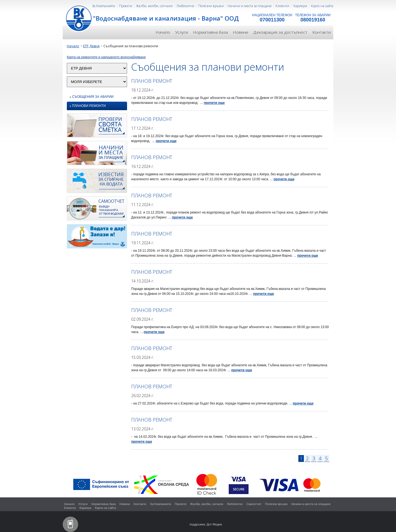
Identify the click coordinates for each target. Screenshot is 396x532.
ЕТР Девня (91, 46)
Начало (163, 32)
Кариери (300, 6)
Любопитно (185, 6)
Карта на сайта (322, 6)
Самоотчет (254, 504)
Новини (241, 32)
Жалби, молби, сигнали (154, 6)
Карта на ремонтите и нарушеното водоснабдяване (106, 57)
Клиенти (282, 6)
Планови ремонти (88, 106)
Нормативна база (211, 32)
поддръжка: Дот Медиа (206, 524)
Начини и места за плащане (250, 6)
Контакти (322, 32)
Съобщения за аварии (92, 97)
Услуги (182, 32)
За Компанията (104, 6)
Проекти (126, 6)
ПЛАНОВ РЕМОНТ (152, 81)
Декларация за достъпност (280, 32)
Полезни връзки (211, 6)
